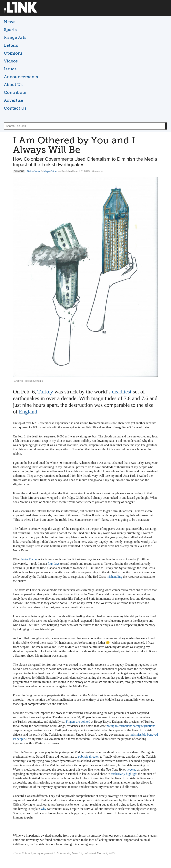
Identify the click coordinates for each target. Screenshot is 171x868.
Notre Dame (29, 559)
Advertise (14, 100)
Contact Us (15, 108)
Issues (10, 69)
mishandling (114, 577)
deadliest (122, 392)
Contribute (15, 92)
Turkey (45, 392)
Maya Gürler (51, 171)
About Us (13, 85)
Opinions (13, 53)
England (28, 412)
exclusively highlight (124, 774)
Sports (10, 30)
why (44, 809)
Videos (11, 61)
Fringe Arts (15, 37)
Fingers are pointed (78, 722)
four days (54, 564)
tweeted (132, 769)
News (10, 22)
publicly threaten (89, 757)
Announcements (21, 77)
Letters (11, 45)
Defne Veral (34, 171)
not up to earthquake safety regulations (131, 726)
